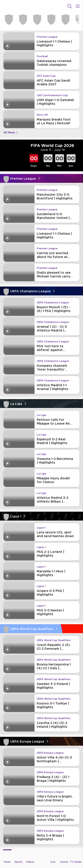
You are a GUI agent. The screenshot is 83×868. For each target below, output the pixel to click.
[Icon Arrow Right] (78, 20)
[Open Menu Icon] (78, 6)
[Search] (70, 6)
